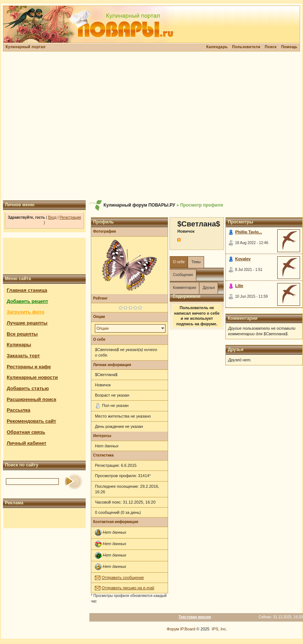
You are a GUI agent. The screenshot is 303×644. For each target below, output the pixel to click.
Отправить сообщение (123, 577)
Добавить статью (28, 388)
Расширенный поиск (31, 399)
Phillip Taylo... (248, 232)
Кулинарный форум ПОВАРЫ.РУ (140, 205)
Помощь (289, 47)
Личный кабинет (26, 443)
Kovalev (243, 259)
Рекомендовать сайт (31, 421)
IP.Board (188, 629)
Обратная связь (26, 432)
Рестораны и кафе (29, 367)
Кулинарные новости (32, 377)
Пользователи (246, 47)
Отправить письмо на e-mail (128, 588)
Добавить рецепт (27, 301)
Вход (52, 217)
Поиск (271, 47)
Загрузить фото (25, 312)
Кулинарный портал (26, 47)
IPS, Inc (219, 629)
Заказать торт (23, 356)
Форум (173, 629)
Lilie (239, 286)
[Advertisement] (151, 126)
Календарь (217, 47)
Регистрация (70, 217)
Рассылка (18, 410)
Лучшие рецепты (27, 323)
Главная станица (27, 290)
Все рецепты (22, 334)
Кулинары (19, 345)
